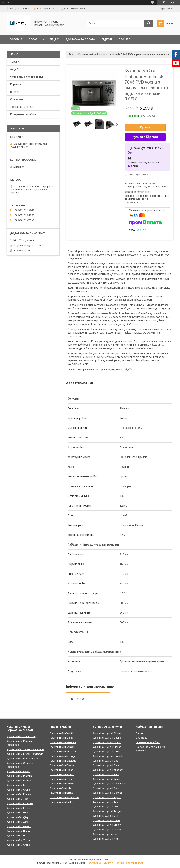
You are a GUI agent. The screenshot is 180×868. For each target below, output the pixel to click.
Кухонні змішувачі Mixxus (107, 825)
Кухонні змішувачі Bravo (106, 788)
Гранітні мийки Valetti (61, 733)
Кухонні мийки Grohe (18, 790)
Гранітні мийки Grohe (61, 770)
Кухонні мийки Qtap (18, 817)
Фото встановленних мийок (27, 77)
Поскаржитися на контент (100, 863)
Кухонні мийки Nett (17, 836)
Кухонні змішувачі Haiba (106, 820)
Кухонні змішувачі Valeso (107, 742)
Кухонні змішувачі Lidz (105, 761)
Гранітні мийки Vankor (62, 747)
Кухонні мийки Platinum (20, 776)
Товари (34, 39)
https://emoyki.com (24, 240)
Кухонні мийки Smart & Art (21, 736)
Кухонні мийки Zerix (18, 822)
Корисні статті (19, 84)
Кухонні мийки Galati (18, 771)
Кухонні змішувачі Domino (107, 793)
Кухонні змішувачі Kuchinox (108, 770)
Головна (16, 39)
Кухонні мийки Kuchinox (20, 803)
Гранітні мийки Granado (63, 761)
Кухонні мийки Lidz (17, 785)
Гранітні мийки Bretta (61, 793)
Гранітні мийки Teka (61, 779)
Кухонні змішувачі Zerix (106, 816)
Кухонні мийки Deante (19, 781)
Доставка (141, 738)
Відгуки (107, 39)
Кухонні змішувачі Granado (108, 756)
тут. (129, 369)
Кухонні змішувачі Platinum (108, 733)
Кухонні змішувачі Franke (107, 747)
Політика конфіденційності (129, 863)
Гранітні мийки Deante (62, 765)
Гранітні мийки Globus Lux (64, 797)
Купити (145, 127)
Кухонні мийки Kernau (19, 808)
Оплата (140, 733)
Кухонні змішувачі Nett (105, 839)
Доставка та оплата (80, 39)
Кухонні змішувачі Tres (106, 802)
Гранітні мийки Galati (61, 738)
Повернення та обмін (23, 114)
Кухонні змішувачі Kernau (107, 779)
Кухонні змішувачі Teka (106, 774)
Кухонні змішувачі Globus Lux (109, 784)
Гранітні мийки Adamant (63, 752)
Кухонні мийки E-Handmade (22, 759)
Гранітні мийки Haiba (61, 802)
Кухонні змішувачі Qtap (106, 807)
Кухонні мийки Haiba (18, 831)
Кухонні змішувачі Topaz (107, 797)
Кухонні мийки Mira (17, 813)
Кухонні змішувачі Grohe (106, 752)
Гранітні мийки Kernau (62, 784)
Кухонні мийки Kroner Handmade (25, 754)
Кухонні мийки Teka (18, 799)
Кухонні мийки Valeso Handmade (25, 749)
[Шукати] (149, 23)
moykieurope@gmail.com (28, 245)
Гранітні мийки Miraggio (63, 756)
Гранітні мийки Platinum (63, 742)
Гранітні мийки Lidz (60, 788)
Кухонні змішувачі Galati (106, 765)
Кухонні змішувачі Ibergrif (107, 811)
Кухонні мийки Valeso (19, 840)
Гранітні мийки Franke (62, 774)
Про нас (124, 39)
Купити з (145, 137)
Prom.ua (107, 860)
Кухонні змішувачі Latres (106, 834)
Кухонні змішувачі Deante (107, 738)
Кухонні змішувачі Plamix (107, 830)
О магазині (17, 99)
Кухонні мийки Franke (19, 794)
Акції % (54, 39)
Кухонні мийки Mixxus (19, 826)
